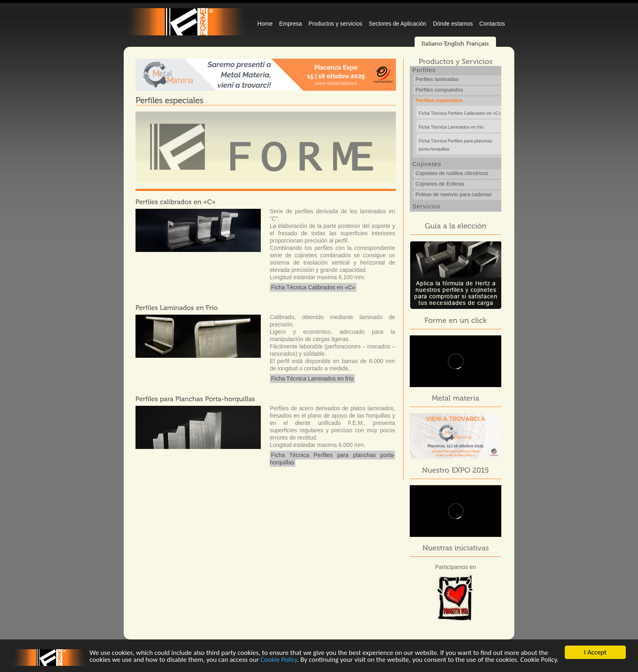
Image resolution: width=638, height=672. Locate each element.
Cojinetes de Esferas (440, 184)
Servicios (426, 206)
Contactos (492, 24)
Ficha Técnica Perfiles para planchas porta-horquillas (332, 459)
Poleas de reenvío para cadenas (453, 194)
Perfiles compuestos (439, 90)
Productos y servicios (335, 24)
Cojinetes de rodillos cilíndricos (452, 173)
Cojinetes (427, 164)
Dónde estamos (453, 24)
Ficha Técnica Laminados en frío (312, 379)
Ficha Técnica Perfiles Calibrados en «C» (460, 113)
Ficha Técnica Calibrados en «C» (313, 287)
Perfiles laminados (437, 79)
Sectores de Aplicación (398, 24)
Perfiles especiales (439, 100)
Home (265, 24)
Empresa (291, 24)
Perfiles (424, 70)
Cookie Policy (279, 660)
